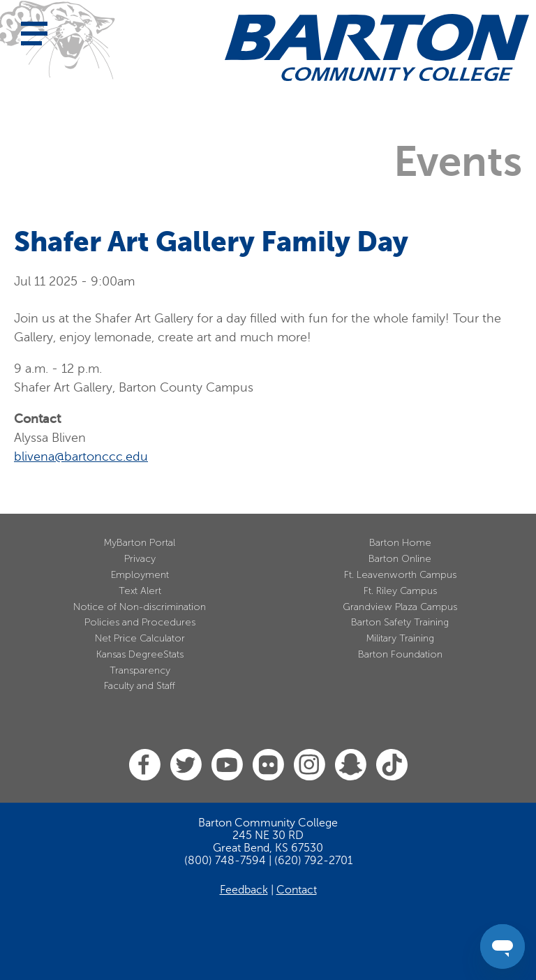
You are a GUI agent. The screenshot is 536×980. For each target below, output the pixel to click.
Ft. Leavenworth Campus (400, 575)
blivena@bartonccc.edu (81, 456)
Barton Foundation (400, 654)
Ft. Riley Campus (400, 591)
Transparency (140, 670)
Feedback (244, 890)
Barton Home (400, 543)
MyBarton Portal (140, 543)
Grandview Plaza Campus (400, 607)
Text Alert (140, 591)
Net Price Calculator (140, 638)
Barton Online (400, 559)
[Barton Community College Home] (377, 47)
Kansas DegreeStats (140, 654)
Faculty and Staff (140, 686)
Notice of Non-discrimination (140, 607)
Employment (140, 575)
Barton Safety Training (400, 622)
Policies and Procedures (140, 622)
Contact (297, 890)
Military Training (400, 638)
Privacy (140, 559)
